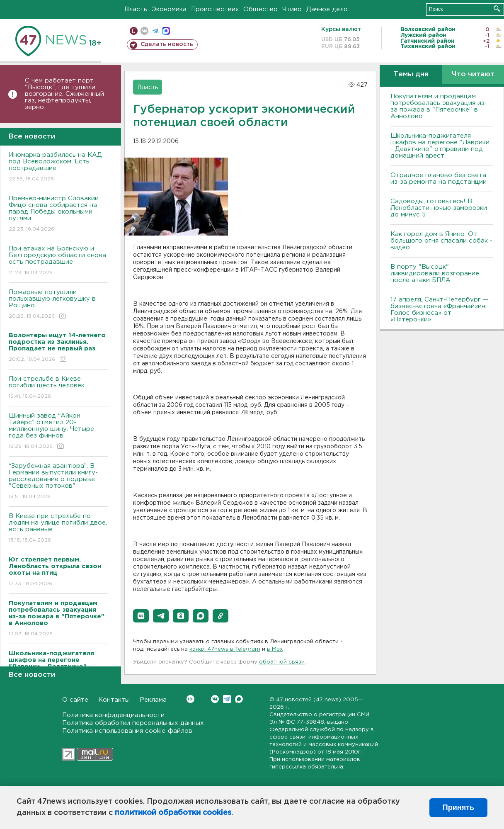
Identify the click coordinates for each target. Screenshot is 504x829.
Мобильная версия (134, 31)
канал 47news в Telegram (225, 649)
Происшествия (215, 9)
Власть (136, 9)
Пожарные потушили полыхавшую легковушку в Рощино (58, 305)
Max (239, 699)
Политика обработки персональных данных (133, 723)
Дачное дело (327, 9)
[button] (141, 616)
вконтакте (144, 31)
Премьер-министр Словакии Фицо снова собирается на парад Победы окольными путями (58, 214)
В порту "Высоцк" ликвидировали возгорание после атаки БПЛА (435, 273)
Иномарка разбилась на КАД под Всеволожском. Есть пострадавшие (58, 167)
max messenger (166, 31)
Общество (260, 9)
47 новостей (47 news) (309, 700)
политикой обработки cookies (173, 813)
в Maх (275, 649)
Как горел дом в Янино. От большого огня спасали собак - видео (441, 241)
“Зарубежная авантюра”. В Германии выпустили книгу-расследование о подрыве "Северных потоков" (58, 482)
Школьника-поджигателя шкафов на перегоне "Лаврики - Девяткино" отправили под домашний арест (440, 146)
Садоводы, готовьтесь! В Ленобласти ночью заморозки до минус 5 (439, 208)
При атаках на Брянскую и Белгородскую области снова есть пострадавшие (58, 261)
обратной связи (282, 662)
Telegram (227, 699)
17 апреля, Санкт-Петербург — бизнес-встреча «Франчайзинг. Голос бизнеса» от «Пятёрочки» (440, 310)
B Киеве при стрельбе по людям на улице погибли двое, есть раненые (58, 529)
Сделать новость (167, 44)
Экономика (169, 9)
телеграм (155, 31)
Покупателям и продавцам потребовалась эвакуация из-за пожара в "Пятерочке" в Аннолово (439, 106)
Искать (497, 9)
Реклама (153, 700)
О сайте (75, 700)
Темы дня (411, 74)
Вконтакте (190, 699)
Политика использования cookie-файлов (127, 731)
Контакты (114, 700)
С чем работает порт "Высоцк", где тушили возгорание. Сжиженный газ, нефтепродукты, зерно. (64, 94)
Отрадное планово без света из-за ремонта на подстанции (439, 179)
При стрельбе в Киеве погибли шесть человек (58, 388)
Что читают (473, 74)
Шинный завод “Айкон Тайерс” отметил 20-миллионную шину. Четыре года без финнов (58, 432)
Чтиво (292, 9)
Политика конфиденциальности (113, 715)
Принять (458, 807)
